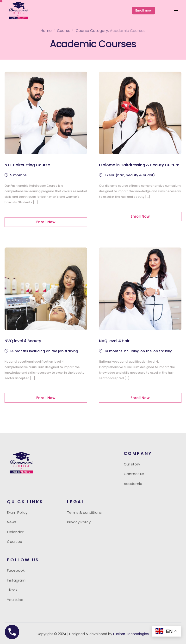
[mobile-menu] (172, 11)
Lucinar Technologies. (131, 634)
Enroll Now (46, 222)
